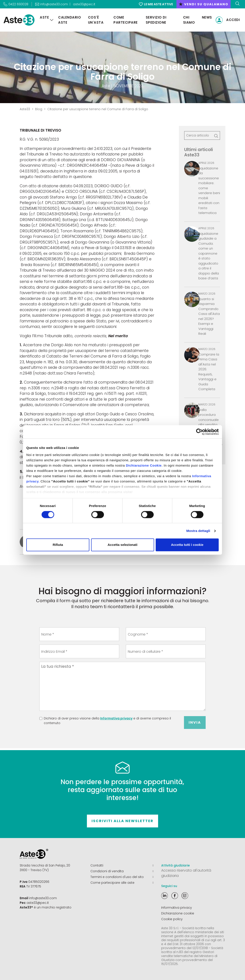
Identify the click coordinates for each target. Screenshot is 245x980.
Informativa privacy (116, 718)
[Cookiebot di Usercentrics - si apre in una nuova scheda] (199, 432)
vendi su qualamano (204, 4)
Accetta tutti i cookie (187, 545)
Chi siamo (189, 20)
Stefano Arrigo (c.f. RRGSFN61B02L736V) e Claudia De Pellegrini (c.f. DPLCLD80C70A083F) (84, 200)
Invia (195, 722)
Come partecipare (126, 20)
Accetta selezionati (122, 545)
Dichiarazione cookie (178, 913)
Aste (44, 17)
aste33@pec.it (84, 4)
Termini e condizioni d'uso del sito (122, 877)
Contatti (122, 865)
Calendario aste (70, 20)
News (207, 17)
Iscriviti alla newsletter (122, 821)
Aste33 (25, 109)
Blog (39, 109)
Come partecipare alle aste (122, 883)
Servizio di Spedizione (156, 20)
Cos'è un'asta (96, 20)
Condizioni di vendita (122, 871)
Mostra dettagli (198, 531)
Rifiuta (58, 545)
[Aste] (52, 20)
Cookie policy (172, 919)
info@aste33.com (43, 898)
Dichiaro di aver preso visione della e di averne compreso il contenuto (107, 721)
